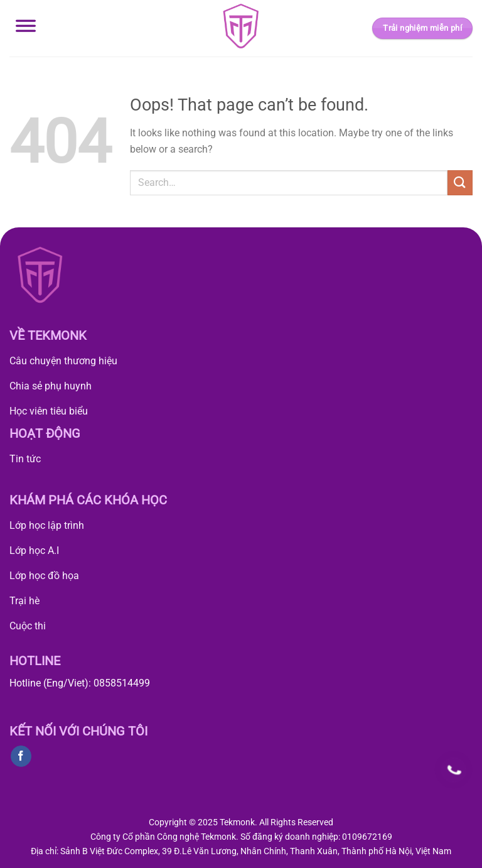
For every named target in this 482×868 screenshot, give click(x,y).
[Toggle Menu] (26, 28)
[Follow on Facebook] (21, 756)
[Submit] (460, 182)
